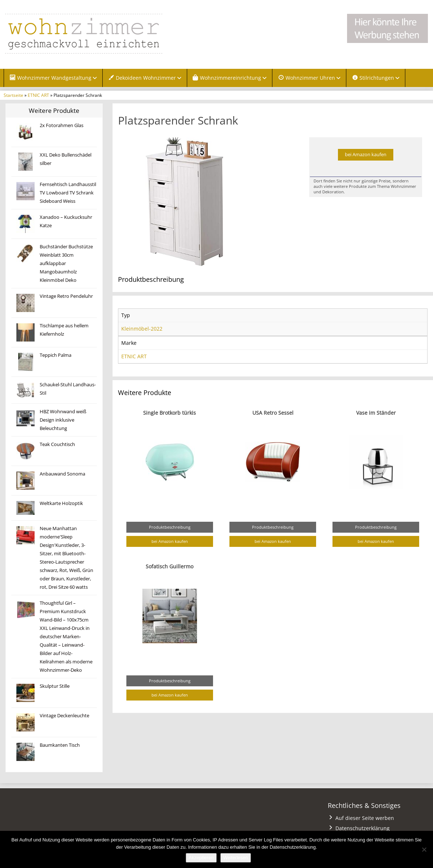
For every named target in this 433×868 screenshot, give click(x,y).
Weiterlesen (236, 858)
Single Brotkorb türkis (170, 413)
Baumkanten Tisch (60, 745)
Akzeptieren (201, 858)
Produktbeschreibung (170, 527)
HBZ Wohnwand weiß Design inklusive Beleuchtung (63, 420)
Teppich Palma (56, 355)
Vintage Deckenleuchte (64, 716)
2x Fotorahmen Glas (62, 125)
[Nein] (424, 849)
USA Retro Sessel (273, 413)
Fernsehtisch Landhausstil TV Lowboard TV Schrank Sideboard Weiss (68, 193)
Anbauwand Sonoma (62, 474)
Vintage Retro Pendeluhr (66, 296)
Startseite (13, 95)
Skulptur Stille (55, 686)
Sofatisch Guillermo (170, 566)
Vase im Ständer (376, 413)
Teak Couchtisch (57, 444)
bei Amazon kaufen (366, 155)
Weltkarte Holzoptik (61, 503)
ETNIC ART (38, 95)
